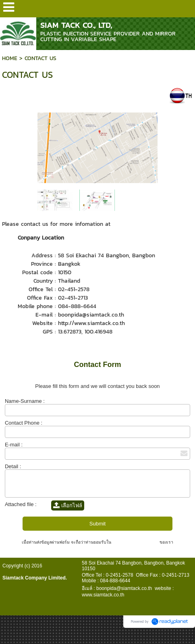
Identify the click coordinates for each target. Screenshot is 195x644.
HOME (10, 58)
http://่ (66, 323)
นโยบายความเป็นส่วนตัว (135, 542)
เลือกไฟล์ (68, 505)
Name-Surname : (25, 401)
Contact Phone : (24, 423)
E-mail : (14, 445)
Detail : (13, 466)
